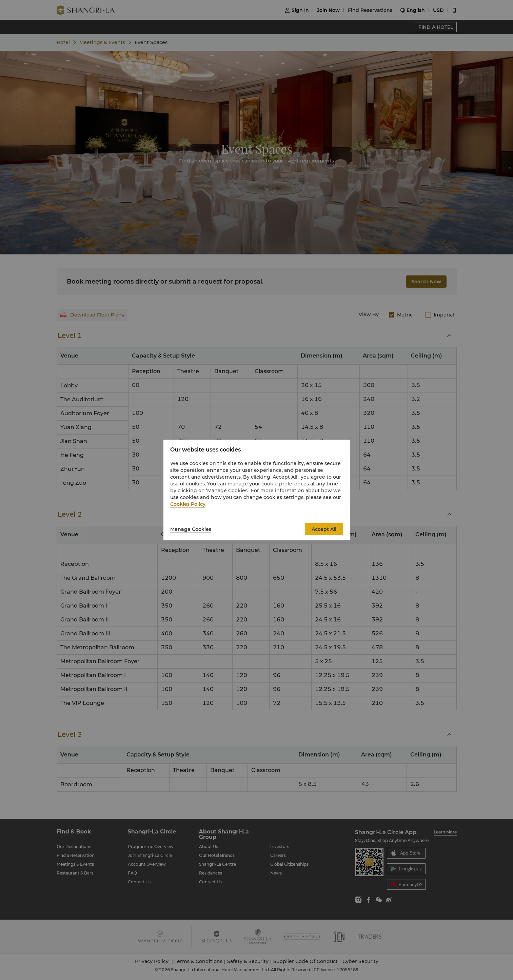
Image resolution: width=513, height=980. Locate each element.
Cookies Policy (188, 504)
